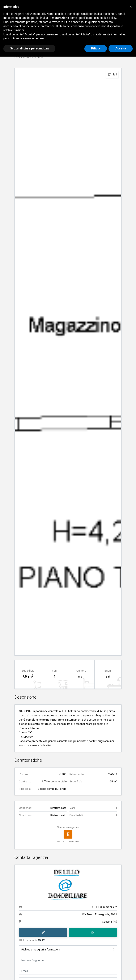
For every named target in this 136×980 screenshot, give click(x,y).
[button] (131, 7)
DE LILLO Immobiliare (104, 907)
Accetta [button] (121, 48)
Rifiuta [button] (96, 48)
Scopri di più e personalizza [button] (29, 48)
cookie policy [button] (108, 18)
